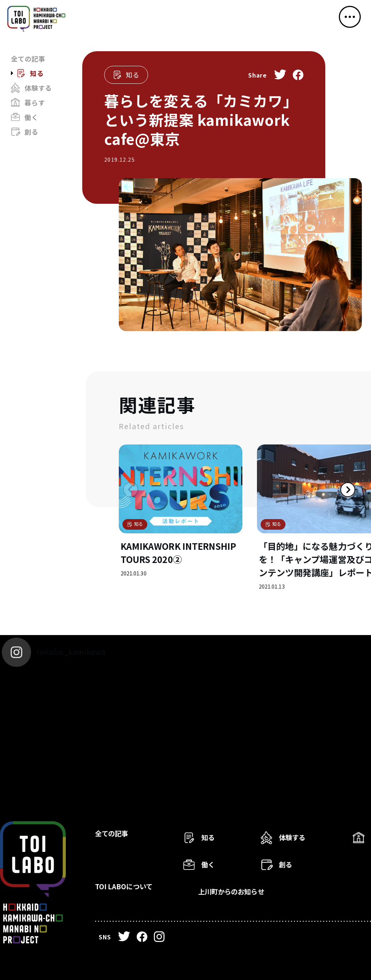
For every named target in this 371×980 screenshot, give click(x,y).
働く (31, 117)
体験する (38, 88)
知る (37, 73)
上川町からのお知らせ (243, 891)
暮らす (35, 102)
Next (333, 505)
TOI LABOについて (134, 891)
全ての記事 (28, 59)
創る (31, 132)
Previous (119, 505)
